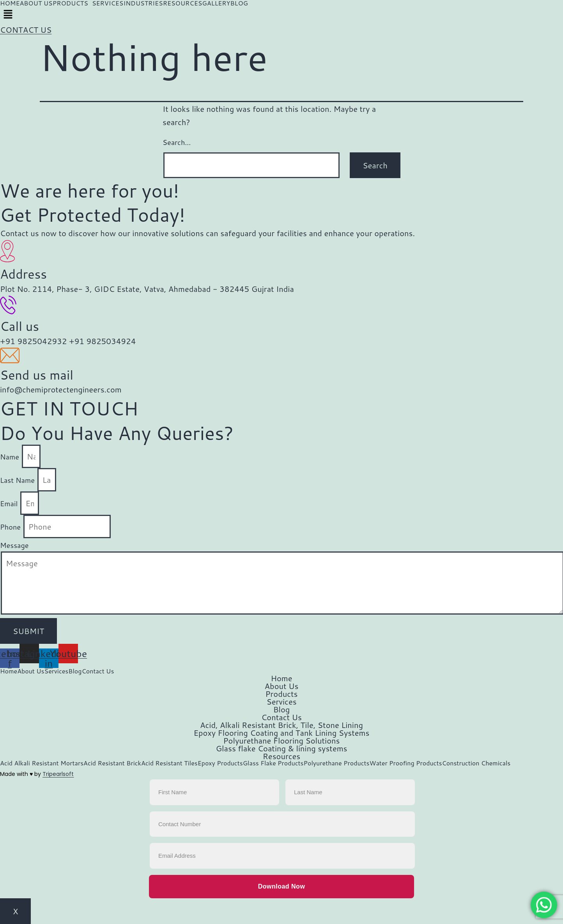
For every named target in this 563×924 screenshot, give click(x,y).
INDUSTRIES (143, 3)
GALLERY (216, 3)
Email (10, 504)
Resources (281, 756)
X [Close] (15, 911)
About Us (31, 671)
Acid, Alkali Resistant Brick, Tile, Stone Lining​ (281, 725)
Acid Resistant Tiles (169, 763)
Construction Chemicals (476, 763)
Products (281, 694)
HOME (10, 3)
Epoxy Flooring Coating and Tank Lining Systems (282, 733)
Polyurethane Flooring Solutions (282, 740)
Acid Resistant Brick (112, 763)
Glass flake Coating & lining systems (281, 748)
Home (9, 671)
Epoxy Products (220, 763)
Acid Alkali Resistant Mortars (42, 763)
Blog (75, 671)
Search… (177, 142)
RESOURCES (183, 3)
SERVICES (108, 3)
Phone (11, 527)
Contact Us (98, 671)
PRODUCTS (70, 3)
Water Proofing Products (406, 763)
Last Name (18, 480)
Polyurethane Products (336, 763)
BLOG (239, 3)
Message (14, 545)
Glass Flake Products (273, 763)
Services (57, 671)
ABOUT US (36, 3)
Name (11, 457)
